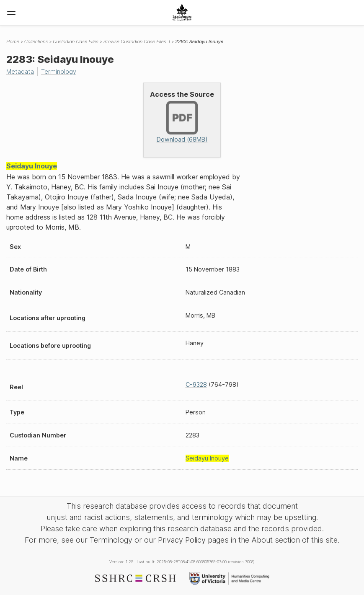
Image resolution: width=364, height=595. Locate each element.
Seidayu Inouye (32, 166)
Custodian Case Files (76, 41)
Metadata (20, 71)
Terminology (59, 71)
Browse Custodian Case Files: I (137, 41)
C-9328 (196, 384)
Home (13, 41)
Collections (36, 41)
